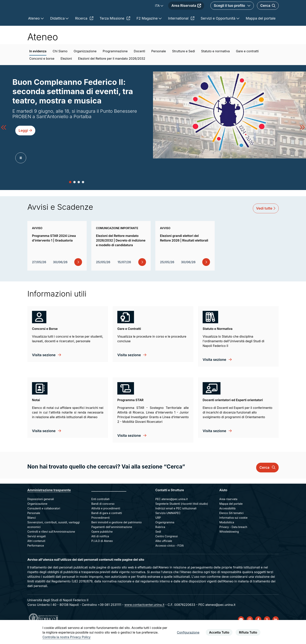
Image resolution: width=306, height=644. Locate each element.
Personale (159, 65)
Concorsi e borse (42, 72)
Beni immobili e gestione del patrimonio (117, 536)
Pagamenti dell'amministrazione (112, 541)
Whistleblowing (229, 545)
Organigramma (165, 536)
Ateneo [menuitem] (34, 32)
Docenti (139, 65)
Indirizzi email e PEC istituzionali (176, 522)
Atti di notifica (100, 550)
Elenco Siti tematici (231, 527)
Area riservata (228, 513)
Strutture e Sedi (183, 65)
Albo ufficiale (164, 555)
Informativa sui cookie (233, 531)
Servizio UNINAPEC (168, 527)
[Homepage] (62, 12)
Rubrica (160, 541)
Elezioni (66, 72)
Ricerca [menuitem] (84, 32)
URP (158, 531)
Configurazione (188, 632)
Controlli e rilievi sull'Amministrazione (51, 545)
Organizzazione (85, 65)
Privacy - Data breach (233, 541)
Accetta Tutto (219, 632)
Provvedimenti (100, 531)
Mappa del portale (231, 517)
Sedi (158, 545)
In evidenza (38, 65)
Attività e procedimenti (106, 522)
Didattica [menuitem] (58, 32)
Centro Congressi (166, 550)
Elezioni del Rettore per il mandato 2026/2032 (112, 72)
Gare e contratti (247, 65)
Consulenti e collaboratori (44, 522)
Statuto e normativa (215, 65)
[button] (70, 196)
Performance (36, 559)
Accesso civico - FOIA (170, 559)
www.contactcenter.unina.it (144, 618)
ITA (158, 13)
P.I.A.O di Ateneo (102, 555)
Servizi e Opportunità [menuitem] (219, 32)
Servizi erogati (37, 550)
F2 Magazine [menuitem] (148, 32)
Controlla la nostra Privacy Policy (67, 637)
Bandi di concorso (103, 517)
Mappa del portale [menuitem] (261, 32)
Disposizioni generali (41, 513)
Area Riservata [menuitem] (186, 12)
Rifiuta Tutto (248, 632)
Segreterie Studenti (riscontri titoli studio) (182, 517)
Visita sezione (44, 369)
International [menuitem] (181, 32)
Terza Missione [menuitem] (115, 32)
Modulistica (227, 536)
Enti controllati (100, 513)
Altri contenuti (36, 555)
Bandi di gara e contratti (107, 527)
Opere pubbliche (102, 545)
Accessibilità (227, 522)
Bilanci (32, 531)
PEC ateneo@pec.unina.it (172, 513)
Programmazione (115, 65)
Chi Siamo (60, 65)
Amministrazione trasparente (49, 504)
